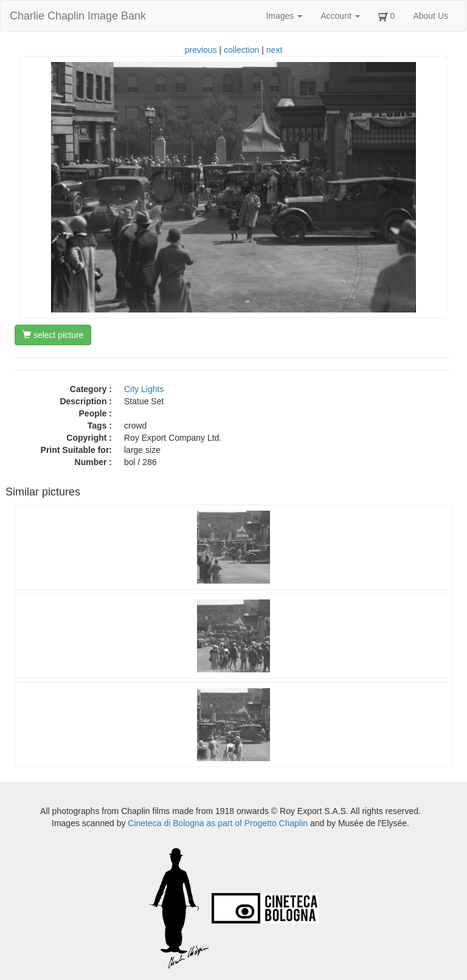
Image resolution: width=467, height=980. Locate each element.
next (274, 50)
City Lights (144, 389)
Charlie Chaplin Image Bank (78, 16)
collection (241, 50)
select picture (53, 335)
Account (340, 16)
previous (201, 50)
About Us (431, 16)
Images (284, 16)
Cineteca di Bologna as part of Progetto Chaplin (218, 823)
